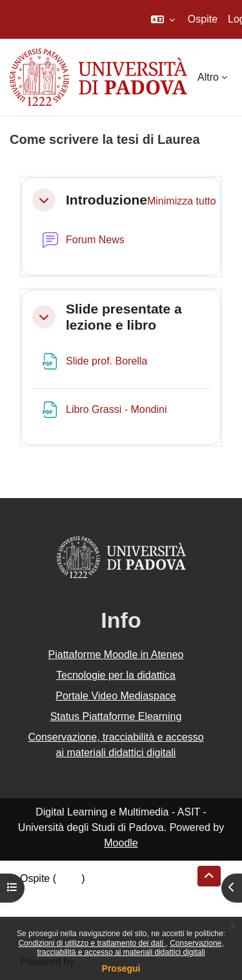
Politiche (39, 909)
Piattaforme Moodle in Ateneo (116, 655)
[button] (163, 19)
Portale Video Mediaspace (116, 696)
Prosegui (121, 968)
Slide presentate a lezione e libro (124, 317)
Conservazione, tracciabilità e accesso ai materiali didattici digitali (130, 948)
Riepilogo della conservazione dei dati (107, 894)
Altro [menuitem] (208, 77)
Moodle (121, 843)
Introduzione (106, 200)
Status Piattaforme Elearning (116, 716)
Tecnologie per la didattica (116, 675)
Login (69, 878)
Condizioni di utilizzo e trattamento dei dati (92, 943)
